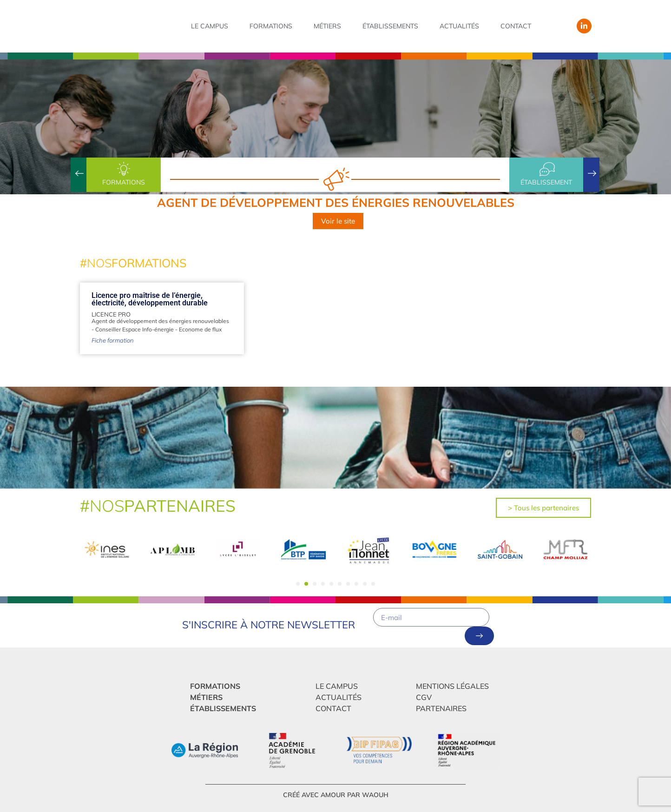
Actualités (459, 26)
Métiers (327, 26)
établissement (546, 182)
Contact (516, 26)
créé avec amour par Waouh (336, 795)
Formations (271, 26)
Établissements (390, 26)
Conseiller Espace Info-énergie (135, 329)
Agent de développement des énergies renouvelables (160, 321)
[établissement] (546, 169)
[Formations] (124, 169)
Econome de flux (200, 329)
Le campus (210, 26)
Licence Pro (111, 314)
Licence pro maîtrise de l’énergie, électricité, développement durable (150, 299)
